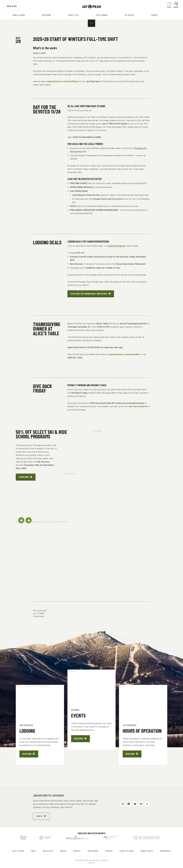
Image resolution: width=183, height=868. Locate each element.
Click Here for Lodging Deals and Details (89, 294)
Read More (30, 755)
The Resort (129, 15)
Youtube (135, 804)
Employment (93, 851)
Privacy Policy (147, 851)
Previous (21, 520)
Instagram (123, 804)
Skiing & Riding (19, 15)
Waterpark (46, 15)
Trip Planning (102, 15)
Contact (77, 851)
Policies (109, 851)
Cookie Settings (126, 851)
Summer (154, 15)
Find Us (63, 851)
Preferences (165, 851)
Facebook (129, 804)
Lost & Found (18, 851)
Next (29, 520)
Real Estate (48, 851)
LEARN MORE (24, 477)
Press (33, 851)
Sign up (40, 816)
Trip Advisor (141, 804)
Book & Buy (13, 6)
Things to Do (73, 15)
